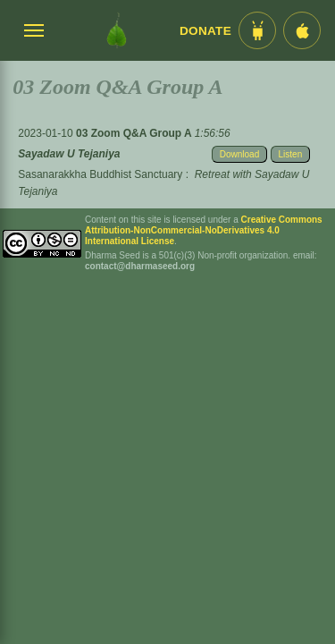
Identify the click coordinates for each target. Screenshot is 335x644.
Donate (205, 31)
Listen (291, 154)
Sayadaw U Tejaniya (69, 154)
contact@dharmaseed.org (140, 266)
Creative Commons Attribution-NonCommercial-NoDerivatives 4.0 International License (204, 230)
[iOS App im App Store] (302, 30)
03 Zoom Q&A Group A (135, 133)
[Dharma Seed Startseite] (117, 30)
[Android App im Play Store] (257, 30)
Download (239, 154)
